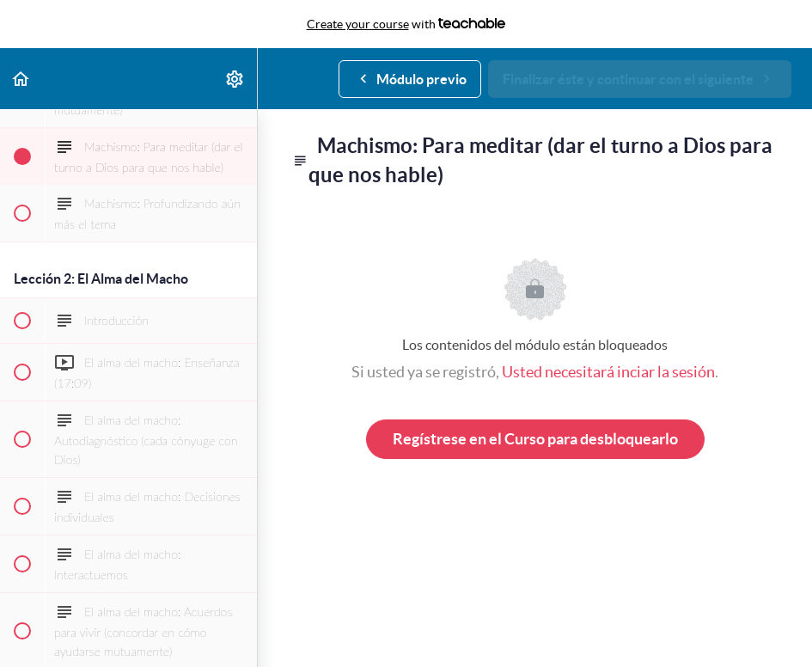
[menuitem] (235, 79)
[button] (21, 79)
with (406, 24)
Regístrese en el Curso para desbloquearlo (535, 439)
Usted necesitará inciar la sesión (608, 372)
